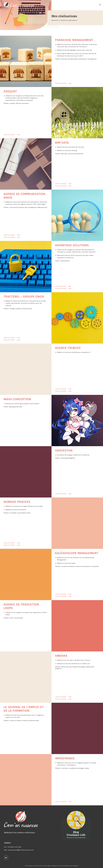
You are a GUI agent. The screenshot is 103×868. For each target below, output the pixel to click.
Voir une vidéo (63, 286)
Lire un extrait (63, 83)
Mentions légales (47, 866)
